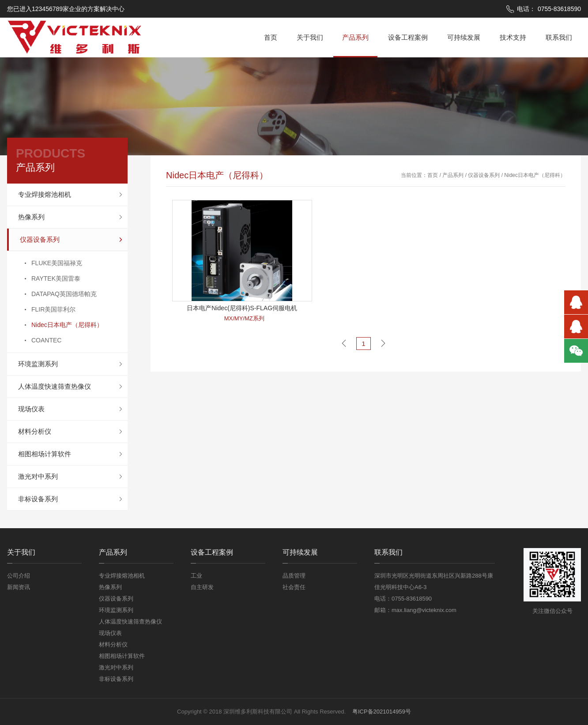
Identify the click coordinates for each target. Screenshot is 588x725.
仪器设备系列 (40, 239)
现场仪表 (31, 409)
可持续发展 (464, 37)
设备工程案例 (408, 37)
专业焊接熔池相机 (45, 194)
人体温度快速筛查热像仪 (55, 386)
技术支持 (513, 37)
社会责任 (294, 587)
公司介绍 (19, 576)
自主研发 (202, 587)
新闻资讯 (19, 587)
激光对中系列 (38, 476)
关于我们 (310, 37)
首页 (271, 37)
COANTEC (46, 340)
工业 (196, 576)
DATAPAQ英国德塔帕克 (64, 294)
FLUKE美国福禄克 (57, 263)
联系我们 (559, 37)
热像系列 (31, 217)
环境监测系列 (38, 364)
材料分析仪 (35, 431)
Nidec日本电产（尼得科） (67, 325)
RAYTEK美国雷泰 (56, 278)
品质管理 (294, 576)
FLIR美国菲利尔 (53, 309)
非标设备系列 (38, 499)
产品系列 (355, 37)
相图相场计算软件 (45, 454)
